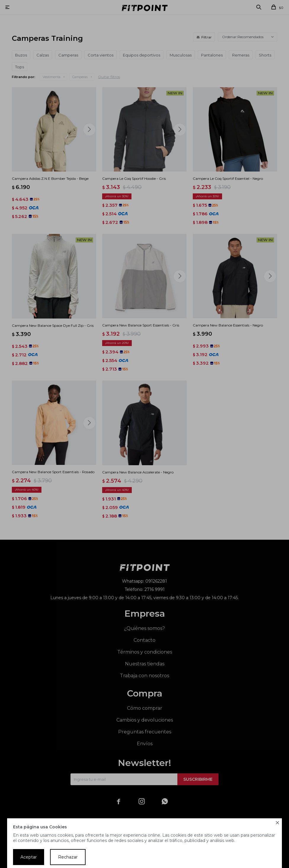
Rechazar (68, 857)
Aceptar (29, 857)
